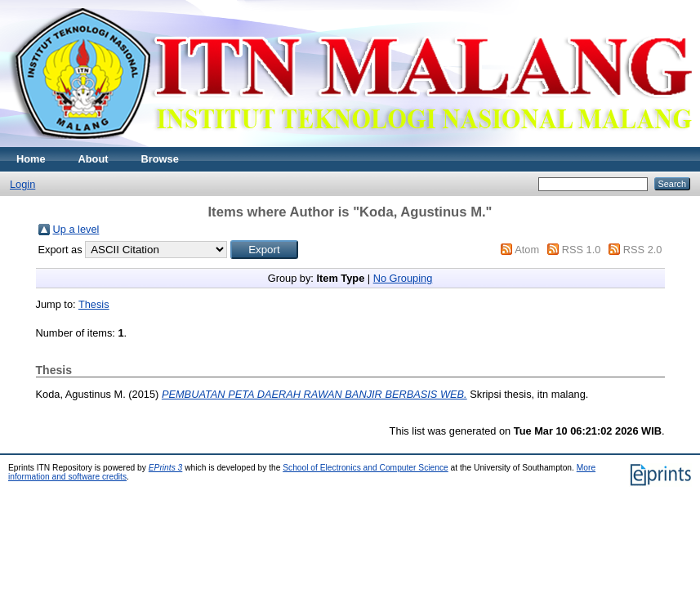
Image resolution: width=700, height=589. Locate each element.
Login (22, 184)
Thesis (94, 304)
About (94, 159)
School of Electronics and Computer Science (366, 468)
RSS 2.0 (643, 250)
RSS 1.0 (582, 250)
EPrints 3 (166, 468)
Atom (527, 250)
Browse (160, 159)
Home (31, 159)
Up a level (76, 229)
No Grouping (403, 278)
